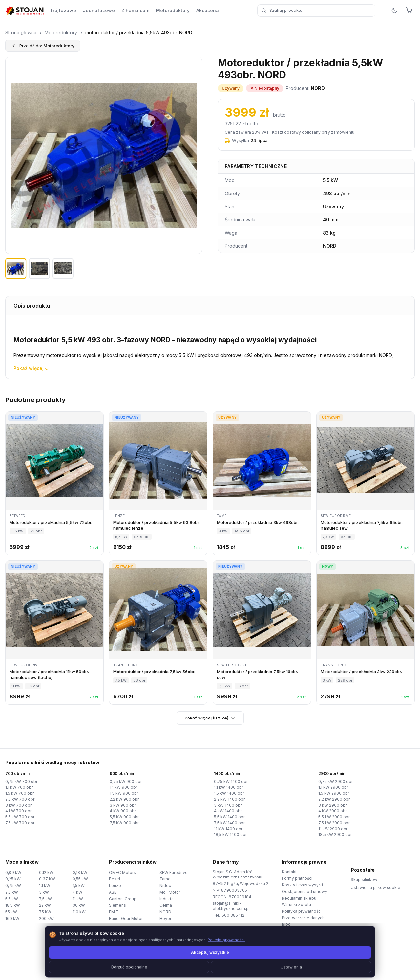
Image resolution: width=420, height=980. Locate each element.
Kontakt (289, 872)
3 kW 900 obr (123, 805)
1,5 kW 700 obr (20, 793)
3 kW (44, 892)
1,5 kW (79, 886)
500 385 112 (233, 915)
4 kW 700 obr (18, 811)
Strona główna (21, 32)
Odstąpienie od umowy (304, 891)
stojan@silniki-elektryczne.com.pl (231, 906)
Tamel (166, 879)
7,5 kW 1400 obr (229, 823)
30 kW (79, 905)
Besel (115, 879)
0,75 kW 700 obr (21, 781)
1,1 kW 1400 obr (229, 787)
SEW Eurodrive (174, 872)
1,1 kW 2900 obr (333, 787)
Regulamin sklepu (299, 898)
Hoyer (165, 918)
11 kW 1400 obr (228, 829)
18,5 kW (13, 905)
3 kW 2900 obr (333, 805)
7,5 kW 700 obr (20, 823)
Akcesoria (208, 10)
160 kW (12, 918)
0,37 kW (47, 879)
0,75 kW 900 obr (126, 781)
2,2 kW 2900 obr (334, 799)
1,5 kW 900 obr (124, 793)
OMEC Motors (122, 872)
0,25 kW (13, 879)
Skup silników (364, 880)
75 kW (45, 912)
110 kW (79, 912)
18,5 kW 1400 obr (230, 835)
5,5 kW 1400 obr (229, 817)
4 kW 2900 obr (333, 811)
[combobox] (316, 11)
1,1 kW (45, 886)
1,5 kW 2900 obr (334, 793)
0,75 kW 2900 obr (336, 781)
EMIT (114, 912)
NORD (165, 912)
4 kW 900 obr (123, 811)
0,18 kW (80, 872)
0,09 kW (13, 872)
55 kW (11, 912)
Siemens (117, 905)
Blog (286, 924)
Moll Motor (170, 892)
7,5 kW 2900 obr (334, 823)
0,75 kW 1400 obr (231, 781)
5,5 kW (12, 899)
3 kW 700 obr (18, 805)
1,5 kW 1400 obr (229, 793)
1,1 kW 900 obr (123, 787)
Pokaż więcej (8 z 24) (210, 718)
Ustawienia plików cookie (376, 888)
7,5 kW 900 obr (124, 823)
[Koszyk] (409, 11)
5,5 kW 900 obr (124, 817)
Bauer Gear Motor (126, 918)
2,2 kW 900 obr (124, 799)
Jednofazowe (99, 10)
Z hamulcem (135, 10)
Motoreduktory (173, 10)
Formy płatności (297, 878)
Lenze (115, 886)
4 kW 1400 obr (228, 811)
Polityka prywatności (302, 911)
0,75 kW (13, 886)
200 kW (46, 918)
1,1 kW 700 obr (19, 787)
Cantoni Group (123, 899)
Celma (166, 905)
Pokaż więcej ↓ (31, 368)
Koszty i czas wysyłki (302, 885)
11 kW (78, 899)
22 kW (45, 905)
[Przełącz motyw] (394, 11)
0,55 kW (80, 879)
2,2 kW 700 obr (20, 799)
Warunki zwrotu (296, 905)
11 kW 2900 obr (333, 829)
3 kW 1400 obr (228, 805)
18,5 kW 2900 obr (335, 835)
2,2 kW (12, 892)
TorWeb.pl (255, 967)
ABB (113, 892)
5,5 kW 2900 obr (334, 817)
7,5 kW (45, 899)
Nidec (165, 886)
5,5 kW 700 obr (20, 817)
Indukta (167, 899)
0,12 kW (46, 872)
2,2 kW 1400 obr (229, 799)
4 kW (77, 892)
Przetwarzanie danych (303, 918)
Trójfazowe (63, 10)
